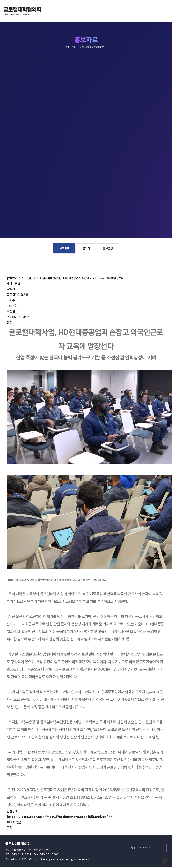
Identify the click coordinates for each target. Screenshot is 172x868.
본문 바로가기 (0, 21)
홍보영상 (108, 248)
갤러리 (86, 248)
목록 (9, 828)
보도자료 (64, 248)
